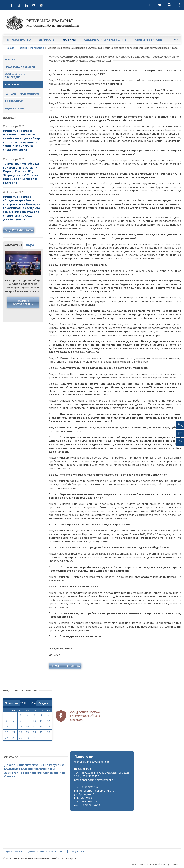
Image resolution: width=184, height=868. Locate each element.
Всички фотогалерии (23, 302)
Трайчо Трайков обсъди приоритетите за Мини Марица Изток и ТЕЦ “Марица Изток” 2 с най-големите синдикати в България (21, 173)
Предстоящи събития (20, 67)
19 (48, 727)
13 (7, 727)
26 (48, 732)
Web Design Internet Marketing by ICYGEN (155, 864)
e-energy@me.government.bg (92, 762)
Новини (70, 39)
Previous (8, 266)
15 (21, 727)
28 (14, 738)
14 (14, 727)
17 (34, 727)
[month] (33, 703)
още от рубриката (19, 230)
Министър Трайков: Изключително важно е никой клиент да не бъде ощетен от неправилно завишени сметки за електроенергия (22, 140)
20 (7, 732)
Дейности (47, 39)
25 (41, 732)
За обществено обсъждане (15, 76)
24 (34, 732)
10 (34, 721)
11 (41, 721)
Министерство (19, 39)
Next (38, 266)
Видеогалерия (15, 108)
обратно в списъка (65, 666)
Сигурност (77, 851)
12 (48, 721)
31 (34, 738)
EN (151, 5)
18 (41, 727)
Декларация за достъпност (46, 851)
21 (14, 732)
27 (7, 738)
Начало (10, 48)
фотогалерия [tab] (13, 245)
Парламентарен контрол (22, 94)
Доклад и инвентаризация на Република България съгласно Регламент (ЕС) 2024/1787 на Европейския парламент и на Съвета (35, 771)
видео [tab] (30, 245)
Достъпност (14, 851)
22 (21, 732)
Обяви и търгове (148, 39)
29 (21, 738)
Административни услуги (106, 39)
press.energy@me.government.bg (94, 780)
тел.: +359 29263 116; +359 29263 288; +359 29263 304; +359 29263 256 (102, 774)
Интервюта (37, 48)
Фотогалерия (14, 101)
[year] (23, 703)
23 (27, 732)
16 (27, 727)
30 (27, 738)
